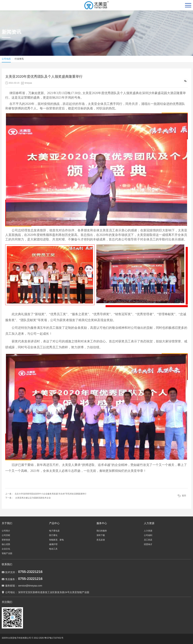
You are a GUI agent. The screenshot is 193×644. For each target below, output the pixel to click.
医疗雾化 (53, 535)
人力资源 (149, 523)
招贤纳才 (148, 544)
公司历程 (6, 535)
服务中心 (102, 523)
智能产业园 (7, 553)
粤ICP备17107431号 (54, 638)
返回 (184, 496)
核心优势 (6, 544)
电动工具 (53, 549)
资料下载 (101, 535)
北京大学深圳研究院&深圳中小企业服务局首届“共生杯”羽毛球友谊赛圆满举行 (51, 494)
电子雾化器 (54, 531)
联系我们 (7, 564)
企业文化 (6, 549)
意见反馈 (101, 540)
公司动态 (6, 59)
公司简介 (6, 531)
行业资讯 (19, 59)
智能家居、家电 (56, 540)
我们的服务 (102, 531)
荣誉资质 (6, 540)
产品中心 (54, 523)
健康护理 (53, 544)
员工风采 (148, 540)
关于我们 (7, 523)
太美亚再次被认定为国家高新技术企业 (33, 498)
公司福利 (148, 535)
